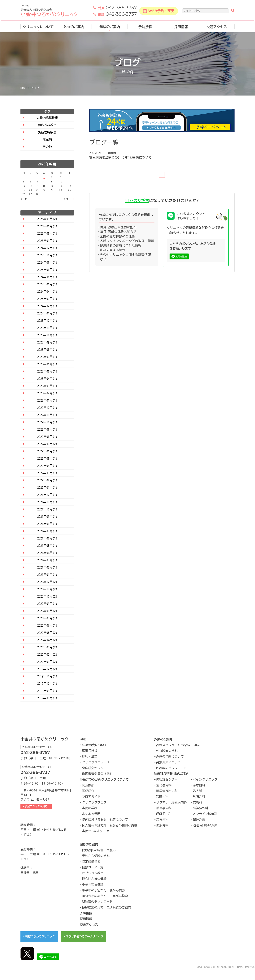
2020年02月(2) (47, 654)
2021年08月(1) (47, 524)
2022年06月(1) (47, 451)
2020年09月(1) (47, 604)
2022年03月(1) (47, 473)
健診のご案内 (110, 28)
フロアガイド (91, 797)
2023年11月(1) (47, 328)
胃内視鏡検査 (47, 125)
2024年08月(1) (47, 270)
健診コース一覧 (93, 867)
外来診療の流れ (167, 751)
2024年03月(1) (47, 299)
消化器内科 (164, 785)
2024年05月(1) (47, 284)
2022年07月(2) (47, 444)
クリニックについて (38, 28)
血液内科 (162, 825)
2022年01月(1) (47, 488)
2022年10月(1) (47, 422)
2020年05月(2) (47, 633)
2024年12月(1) (47, 248)
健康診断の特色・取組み (99, 850)
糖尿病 (47, 139)
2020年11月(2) (47, 589)
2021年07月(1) (47, 531)
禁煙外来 (199, 820)
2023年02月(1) (47, 393)
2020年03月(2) (47, 647)
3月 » (68, 199)
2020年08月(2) (47, 611)
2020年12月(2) (47, 582)
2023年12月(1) (47, 321)
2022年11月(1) (47, 415)
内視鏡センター (167, 779)
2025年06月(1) (47, 226)
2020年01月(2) (47, 662)
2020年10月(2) (47, 596)
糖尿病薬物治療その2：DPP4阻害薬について (120, 157)
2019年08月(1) (47, 698)
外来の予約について (170, 756)
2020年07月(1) (47, 618)
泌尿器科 (199, 785)
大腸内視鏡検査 (47, 118)
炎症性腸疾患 (47, 132)
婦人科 (197, 791)
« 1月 (24, 199)
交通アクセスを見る (37, 806)
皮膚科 (197, 802)
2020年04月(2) (47, 640)
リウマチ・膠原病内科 (171, 802)
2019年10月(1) (47, 684)
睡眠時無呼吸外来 (205, 825)
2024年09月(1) (47, 262)
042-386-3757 (117, 8)
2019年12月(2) (47, 669)
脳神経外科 (201, 808)
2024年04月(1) (47, 292)
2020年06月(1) (47, 625)
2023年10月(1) (47, 335)
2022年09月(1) (47, 429)
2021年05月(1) (47, 546)
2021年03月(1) (47, 560)
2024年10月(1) (47, 255)
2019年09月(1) (47, 691)
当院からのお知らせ (96, 831)
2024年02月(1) (47, 306)
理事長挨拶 (90, 751)
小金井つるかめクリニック (45, 739)
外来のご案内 (74, 28)
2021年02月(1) (47, 567)
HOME (24, 88)
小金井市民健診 (93, 884)
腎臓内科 (162, 797)
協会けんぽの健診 (94, 879)
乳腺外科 (199, 797)
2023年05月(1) (47, 371)
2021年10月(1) (47, 509)
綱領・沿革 (90, 756)
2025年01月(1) (47, 241)
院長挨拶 (88, 785)
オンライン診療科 (205, 814)
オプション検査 (93, 873)
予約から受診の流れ (96, 856)
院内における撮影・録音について (105, 820)
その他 (47, 147)
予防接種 (145, 28)
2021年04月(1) (47, 553)
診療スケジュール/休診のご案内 (178, 745)
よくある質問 (91, 814)
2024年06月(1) (47, 277)
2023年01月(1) (47, 400)
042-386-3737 (117, 15)
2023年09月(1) (47, 342)
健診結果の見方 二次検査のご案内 (106, 907)
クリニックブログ (94, 802)
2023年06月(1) (47, 364)
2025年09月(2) (47, 219)
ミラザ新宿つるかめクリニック (84, 936)
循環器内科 (164, 808)
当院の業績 (90, 808)
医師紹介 (88, 791)
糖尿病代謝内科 (167, 791)
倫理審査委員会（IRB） (98, 774)
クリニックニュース (96, 762)
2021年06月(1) (47, 538)
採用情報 (181, 28)
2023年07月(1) (47, 357)
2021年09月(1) (47, 517)
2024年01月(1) (47, 313)
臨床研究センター (94, 768)
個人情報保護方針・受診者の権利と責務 (110, 825)
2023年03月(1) (47, 386)
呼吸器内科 (164, 814)
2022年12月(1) (47, 408)
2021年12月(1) (47, 495)
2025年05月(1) (47, 233)
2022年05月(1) (47, 458)
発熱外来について (168, 762)
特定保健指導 (91, 862)
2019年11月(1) (47, 676)
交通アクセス (217, 28)
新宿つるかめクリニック (40, 936)
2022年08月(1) (47, 437)
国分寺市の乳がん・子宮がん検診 (105, 896)
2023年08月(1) (47, 350)
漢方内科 (162, 820)
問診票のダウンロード (171, 768)
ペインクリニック (205, 779)
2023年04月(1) (47, 379)
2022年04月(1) (47, 466)
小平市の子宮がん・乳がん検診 (103, 890)
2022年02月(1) (47, 480)
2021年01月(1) (47, 575)
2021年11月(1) (47, 502)
